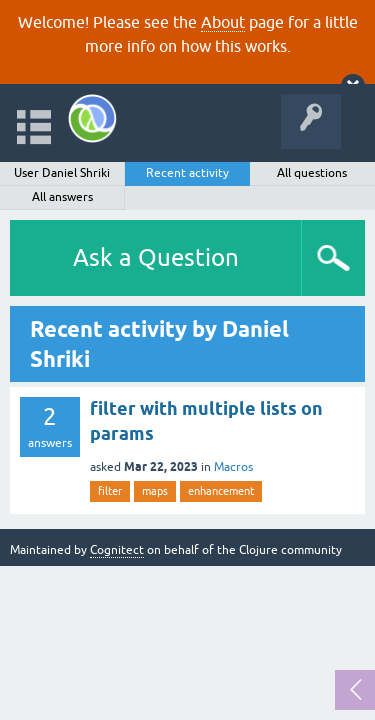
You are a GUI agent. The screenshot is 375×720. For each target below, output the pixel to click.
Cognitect (117, 550)
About (223, 22)
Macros (233, 467)
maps (155, 491)
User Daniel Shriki (62, 173)
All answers (62, 197)
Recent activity (187, 173)
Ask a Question (156, 257)
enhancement (221, 491)
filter (110, 491)
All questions (312, 173)
